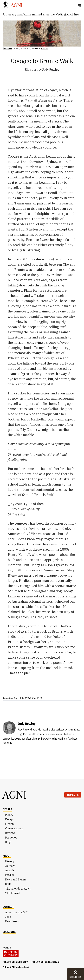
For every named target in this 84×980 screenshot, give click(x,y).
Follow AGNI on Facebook (16, 967)
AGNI (15, 795)
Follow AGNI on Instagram (45, 962)
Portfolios (11, 838)
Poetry (9, 815)
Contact (8, 907)
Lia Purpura (7, 48)
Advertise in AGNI (16, 912)
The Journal (13, 893)
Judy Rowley (51, 70)
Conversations (14, 828)
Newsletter (12, 921)
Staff (8, 884)
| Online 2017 (35, 698)
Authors (10, 866)
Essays (9, 819)
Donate (73, 795)
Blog (8, 842)
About (7, 856)
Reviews (10, 833)
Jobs (8, 917)
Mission (10, 875)
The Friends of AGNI (18, 889)
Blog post (31, 70)
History (10, 861)
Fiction (10, 824)
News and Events (16, 879)
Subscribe (9, 932)
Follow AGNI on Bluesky (15, 962)
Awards (10, 870)
